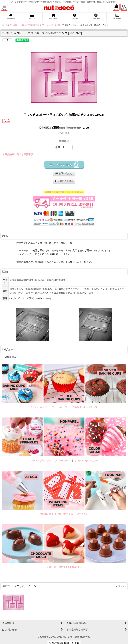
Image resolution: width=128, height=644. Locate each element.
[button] (4, 7)
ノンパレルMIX (63, 460)
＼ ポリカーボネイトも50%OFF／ (64, 567)
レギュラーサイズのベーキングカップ (77, 407)
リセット (121, 586)
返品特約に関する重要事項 (18, 154)
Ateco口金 (46, 514)
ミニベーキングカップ (42, 407)
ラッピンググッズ (64, 514)
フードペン (82, 514)
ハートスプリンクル (41, 460)
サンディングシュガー (86, 460)
